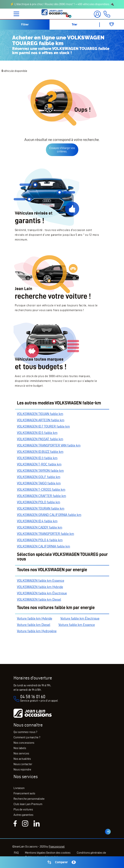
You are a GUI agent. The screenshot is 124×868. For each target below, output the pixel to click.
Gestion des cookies (58, 853)
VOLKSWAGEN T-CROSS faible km (41, 489)
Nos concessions (24, 743)
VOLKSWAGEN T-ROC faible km (39, 464)
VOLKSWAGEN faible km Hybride (40, 587)
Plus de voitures (23, 809)
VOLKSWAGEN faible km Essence (41, 580)
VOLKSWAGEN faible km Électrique (42, 593)
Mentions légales (35, 853)
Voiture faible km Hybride (35, 618)
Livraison (19, 788)
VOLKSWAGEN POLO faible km (39, 502)
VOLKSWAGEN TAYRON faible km (40, 471)
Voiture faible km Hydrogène (37, 631)
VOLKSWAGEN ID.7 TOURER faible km (43, 426)
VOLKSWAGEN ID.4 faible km (37, 521)
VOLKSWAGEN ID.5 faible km (37, 433)
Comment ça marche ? (27, 737)
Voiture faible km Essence (77, 625)
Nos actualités (22, 759)
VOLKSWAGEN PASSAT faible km (40, 439)
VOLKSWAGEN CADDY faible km (40, 527)
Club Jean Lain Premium (28, 804)
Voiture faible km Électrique (80, 618)
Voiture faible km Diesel (34, 625)
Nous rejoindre (22, 770)
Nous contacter (23, 764)
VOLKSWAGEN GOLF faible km (39, 477)
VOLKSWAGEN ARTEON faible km (41, 420)
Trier (74, 24)
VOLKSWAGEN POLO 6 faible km (40, 540)
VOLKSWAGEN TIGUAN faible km (40, 414)
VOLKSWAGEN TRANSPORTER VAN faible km (49, 445)
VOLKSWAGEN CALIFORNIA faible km (44, 546)
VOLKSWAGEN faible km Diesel (39, 599)
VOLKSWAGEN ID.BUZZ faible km (40, 452)
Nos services (21, 753)
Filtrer (25, 24)
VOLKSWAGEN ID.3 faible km (37, 458)
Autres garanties (23, 815)
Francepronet (57, 847)
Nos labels (20, 748)
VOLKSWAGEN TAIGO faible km (39, 483)
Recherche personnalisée (29, 799)
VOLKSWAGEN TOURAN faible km (41, 508)
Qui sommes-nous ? (25, 732)
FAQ (16, 853)
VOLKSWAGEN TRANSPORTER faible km (46, 534)
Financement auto (24, 793)
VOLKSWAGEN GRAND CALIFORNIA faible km (49, 515)
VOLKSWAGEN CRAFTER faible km (42, 496)
